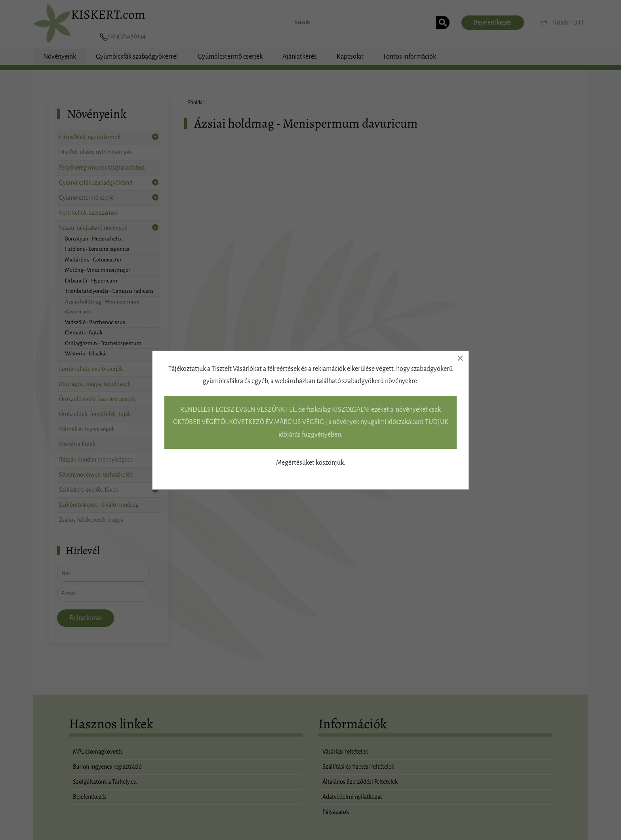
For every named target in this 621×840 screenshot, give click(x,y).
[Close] (460, 358)
